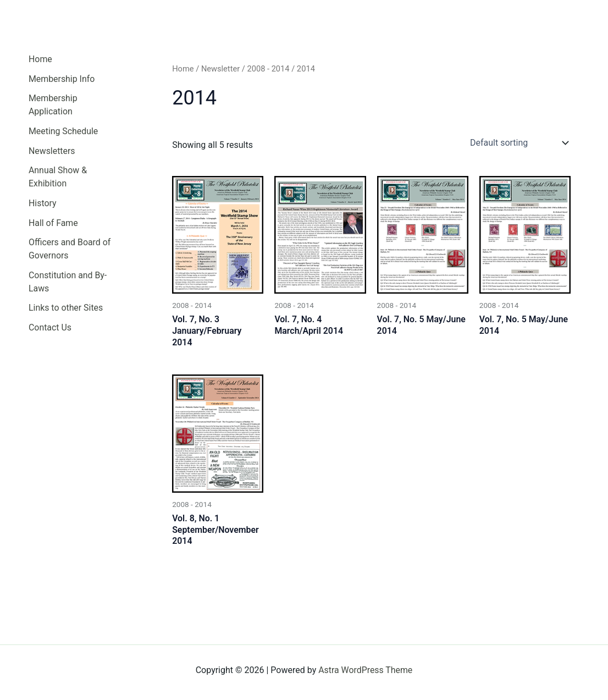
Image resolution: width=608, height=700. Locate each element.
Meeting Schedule (63, 132)
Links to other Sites (66, 310)
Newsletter (221, 69)
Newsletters (52, 151)
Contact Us (50, 330)
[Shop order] (518, 143)
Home (40, 59)
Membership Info (62, 79)
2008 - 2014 (269, 69)
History (43, 204)
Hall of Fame (53, 224)
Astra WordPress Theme (366, 670)
